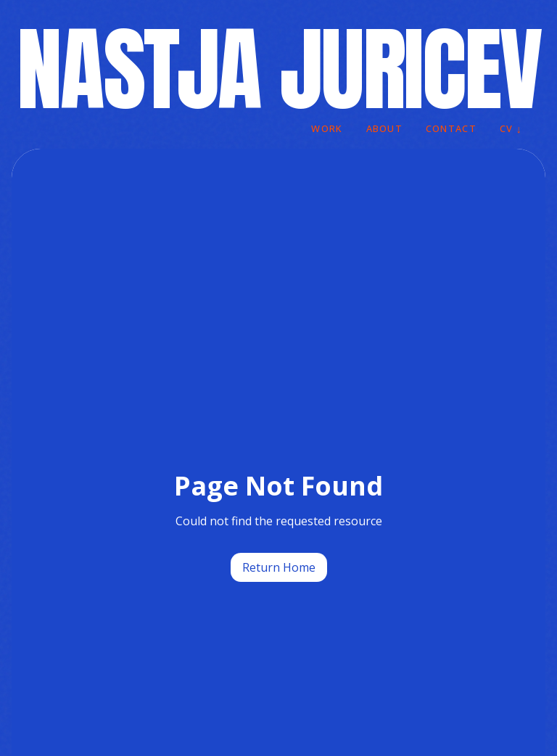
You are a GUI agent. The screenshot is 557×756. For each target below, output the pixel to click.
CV (511, 129)
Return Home (279, 567)
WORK (327, 128)
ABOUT (384, 128)
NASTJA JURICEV (278, 69)
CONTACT (451, 128)
